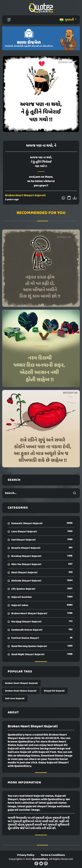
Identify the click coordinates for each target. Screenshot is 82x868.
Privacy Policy (26, 855)
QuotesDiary (40, 859)
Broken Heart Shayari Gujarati (25, 195)
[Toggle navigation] (9, 20)
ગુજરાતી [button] (67, 20)
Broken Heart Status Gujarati (21, 691)
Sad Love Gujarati (15, 698)
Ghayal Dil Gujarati (54, 691)
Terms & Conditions (53, 855)
